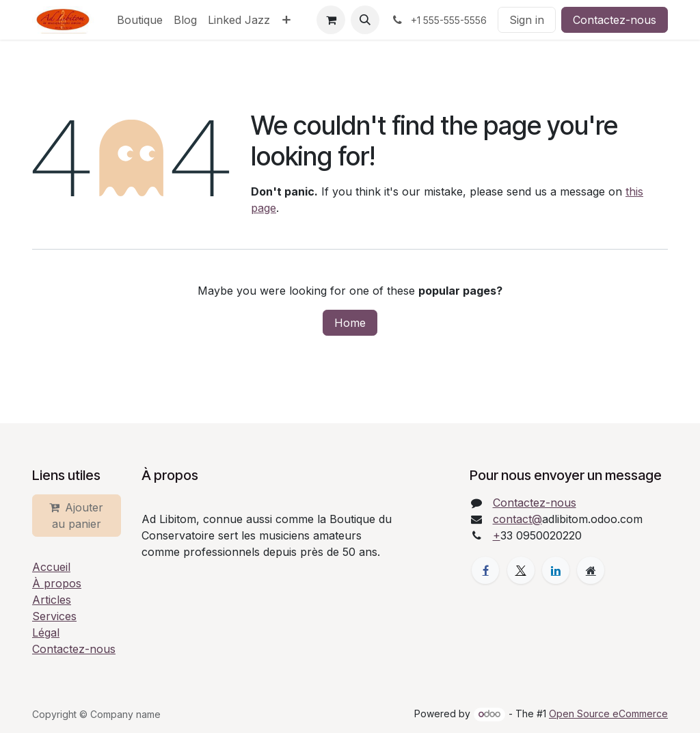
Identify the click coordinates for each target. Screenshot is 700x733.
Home (350, 323)
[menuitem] (140, 20)
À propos (57, 583)
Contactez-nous (615, 20)
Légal (46, 632)
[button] (365, 20)
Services (54, 616)
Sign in (527, 20)
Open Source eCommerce (608, 714)
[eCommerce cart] (331, 20)
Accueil (51, 567)
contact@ (517, 519)
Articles (52, 600)
